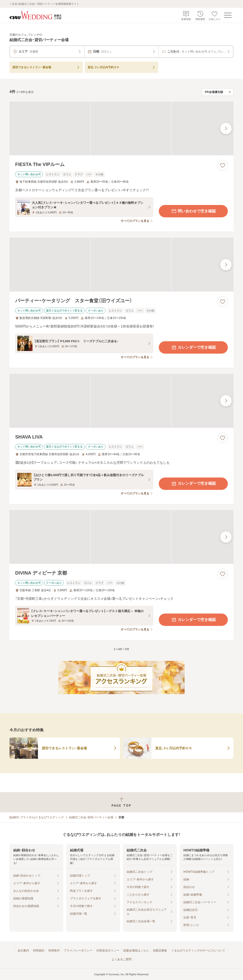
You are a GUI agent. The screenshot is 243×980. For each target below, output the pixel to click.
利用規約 (39, 951)
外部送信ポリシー (108, 951)
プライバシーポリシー (78, 951)
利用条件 (54, 951)
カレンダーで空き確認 (193, 347)
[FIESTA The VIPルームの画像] (121, 129)
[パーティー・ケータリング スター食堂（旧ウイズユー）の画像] (121, 265)
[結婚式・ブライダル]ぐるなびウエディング (37, 817)
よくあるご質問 (121, 959)
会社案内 (23, 951)
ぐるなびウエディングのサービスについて (198, 951)
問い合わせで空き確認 (193, 211)
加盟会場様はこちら (136, 951)
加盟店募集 (160, 951)
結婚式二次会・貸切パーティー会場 (91, 817)
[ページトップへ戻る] (121, 802)
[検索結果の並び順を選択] (218, 92)
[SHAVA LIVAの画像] (121, 401)
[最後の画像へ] (226, 128)
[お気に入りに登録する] (223, 165)
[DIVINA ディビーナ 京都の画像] (121, 537)
